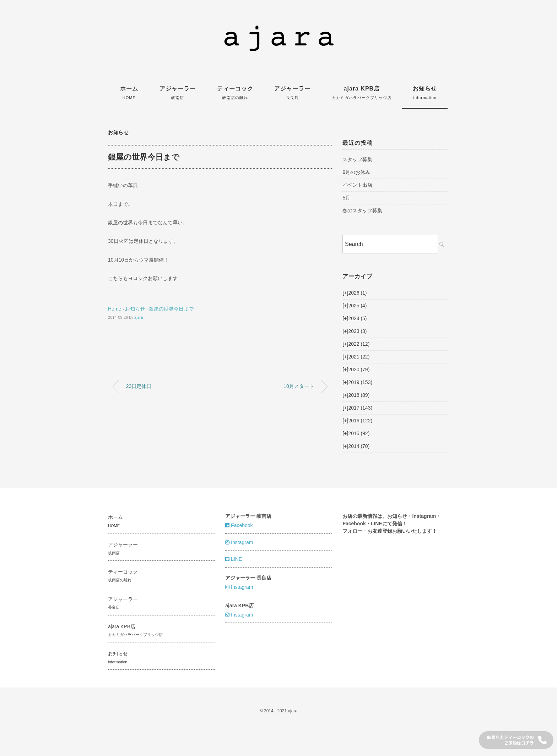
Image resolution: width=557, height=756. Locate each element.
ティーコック (235, 93)
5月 (346, 198)
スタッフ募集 (357, 159)
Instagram (239, 542)
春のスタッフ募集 (362, 210)
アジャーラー (178, 93)
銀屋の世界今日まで (171, 309)
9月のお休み (356, 172)
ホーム (129, 93)
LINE (234, 559)
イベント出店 (357, 185)
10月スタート (299, 386)
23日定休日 (139, 386)
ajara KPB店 (362, 93)
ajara (139, 317)
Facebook (239, 525)
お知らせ (425, 93)
